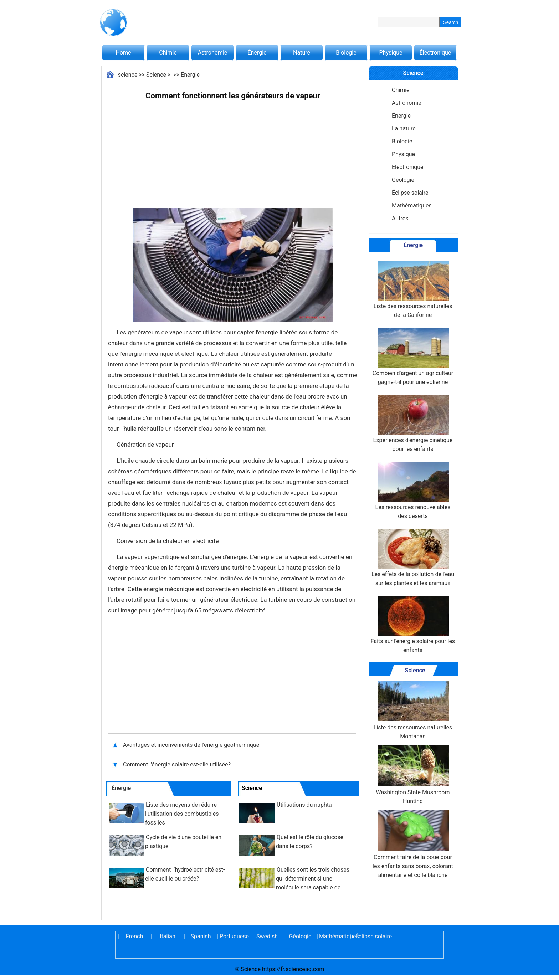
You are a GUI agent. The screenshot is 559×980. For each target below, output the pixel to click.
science (128, 75)
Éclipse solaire (410, 193)
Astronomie (213, 53)
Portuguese (234, 936)
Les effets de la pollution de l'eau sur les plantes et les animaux (413, 558)
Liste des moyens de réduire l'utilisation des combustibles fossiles (182, 814)
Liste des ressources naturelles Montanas (413, 710)
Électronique (435, 53)
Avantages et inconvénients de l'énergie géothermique (192, 745)
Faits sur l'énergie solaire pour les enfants (413, 625)
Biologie (346, 53)
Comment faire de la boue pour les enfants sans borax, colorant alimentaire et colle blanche (413, 844)
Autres (400, 218)
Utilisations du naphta (304, 805)
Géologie (403, 180)
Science (156, 75)
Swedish (267, 936)
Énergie (257, 53)
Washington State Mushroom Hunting (413, 775)
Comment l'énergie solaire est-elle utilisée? (178, 764)
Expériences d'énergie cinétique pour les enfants (413, 424)
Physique (391, 53)
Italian (168, 936)
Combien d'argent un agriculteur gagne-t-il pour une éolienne (413, 356)
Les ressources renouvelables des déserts (413, 491)
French (134, 936)
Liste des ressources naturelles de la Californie (413, 289)
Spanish (201, 936)
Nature (302, 53)
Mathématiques (412, 206)
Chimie (168, 53)
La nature (404, 129)
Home (123, 53)
